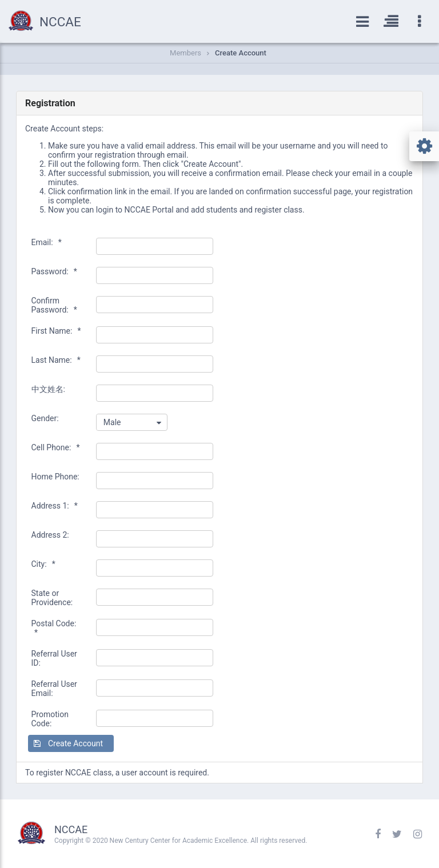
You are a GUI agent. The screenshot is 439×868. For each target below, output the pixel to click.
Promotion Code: (50, 719)
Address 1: (55, 506)
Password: (54, 271)
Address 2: (50, 535)
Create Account (241, 53)
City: (43, 564)
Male (112, 422)
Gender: (45, 418)
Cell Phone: (56, 447)
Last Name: (56, 360)
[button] (71, 743)
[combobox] (132, 422)
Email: (47, 242)
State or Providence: (52, 598)
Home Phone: (55, 477)
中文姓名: (48, 389)
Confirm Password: (54, 305)
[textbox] (155, 246)
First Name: (56, 331)
